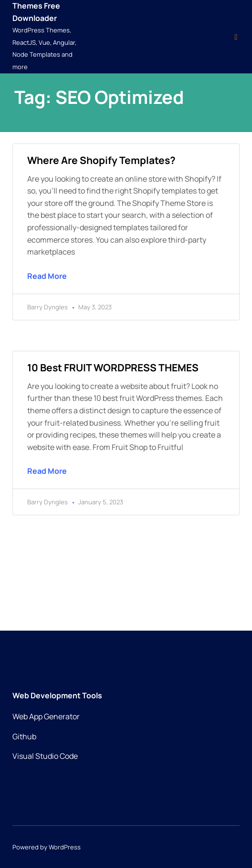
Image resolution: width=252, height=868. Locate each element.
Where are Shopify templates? (101, 160)
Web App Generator (46, 716)
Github (24, 736)
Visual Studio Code (45, 756)
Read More (47, 276)
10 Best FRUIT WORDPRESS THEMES (113, 368)
